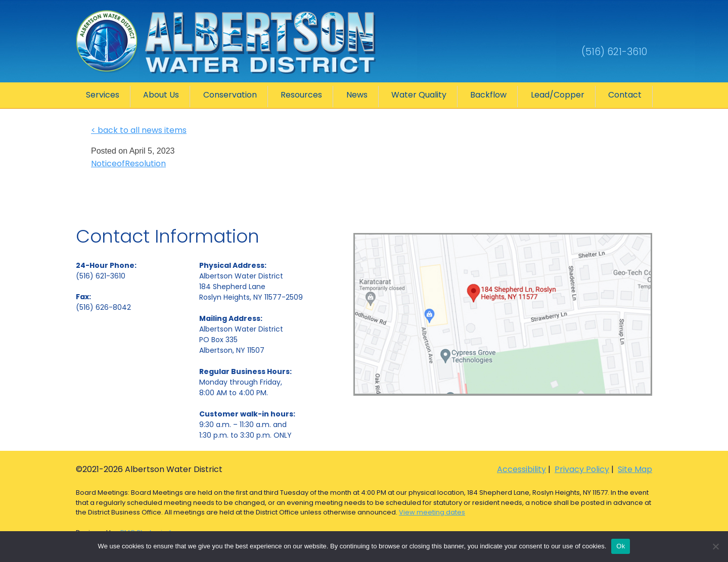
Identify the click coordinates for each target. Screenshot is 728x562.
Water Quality (419, 95)
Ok (621, 546)
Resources (301, 95)
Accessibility (521, 469)
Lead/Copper (558, 95)
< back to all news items (139, 130)
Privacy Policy (582, 469)
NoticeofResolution (128, 163)
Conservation (230, 95)
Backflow (488, 95)
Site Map (635, 469)
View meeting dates (432, 512)
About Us (161, 95)
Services (103, 95)
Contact (625, 95)
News (357, 95)
